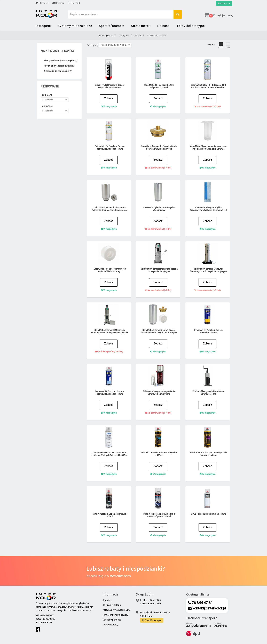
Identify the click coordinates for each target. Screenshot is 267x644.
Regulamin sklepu (112, 605)
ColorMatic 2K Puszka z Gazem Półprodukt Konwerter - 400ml (110, 148)
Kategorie (44, 26)
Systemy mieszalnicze (75, 26)
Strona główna (106, 36)
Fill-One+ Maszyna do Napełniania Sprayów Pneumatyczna (159, 393)
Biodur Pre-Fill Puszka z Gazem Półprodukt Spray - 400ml (110, 87)
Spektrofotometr (112, 26)
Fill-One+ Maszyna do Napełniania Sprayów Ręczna (208, 393)
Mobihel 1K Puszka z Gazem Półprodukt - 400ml (159, 454)
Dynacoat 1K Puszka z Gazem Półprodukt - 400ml (208, 332)
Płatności (42, 3)
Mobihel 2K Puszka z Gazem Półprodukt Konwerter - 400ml (208, 454)
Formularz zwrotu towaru (115, 615)
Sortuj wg (92, 45)
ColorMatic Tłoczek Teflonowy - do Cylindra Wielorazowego (110, 270)
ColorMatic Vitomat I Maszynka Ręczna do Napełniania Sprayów (159, 270)
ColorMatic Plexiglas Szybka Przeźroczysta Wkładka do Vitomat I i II (208, 209)
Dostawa (58, 3)
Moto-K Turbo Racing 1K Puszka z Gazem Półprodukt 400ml (159, 515)
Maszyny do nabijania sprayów (61, 61)
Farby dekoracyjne (191, 26)
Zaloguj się (224, 3)
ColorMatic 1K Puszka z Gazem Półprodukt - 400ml (159, 87)
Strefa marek (141, 26)
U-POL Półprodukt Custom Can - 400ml (208, 514)
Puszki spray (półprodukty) (59, 66)
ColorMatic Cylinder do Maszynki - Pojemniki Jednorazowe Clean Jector (110, 209)
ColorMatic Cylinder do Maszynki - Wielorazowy (159, 209)
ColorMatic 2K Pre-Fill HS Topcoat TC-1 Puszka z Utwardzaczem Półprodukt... (208, 87)
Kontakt (74, 3)
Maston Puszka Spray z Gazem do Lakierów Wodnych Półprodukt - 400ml (110, 454)
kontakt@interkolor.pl (209, 608)
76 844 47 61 (202, 603)
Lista (228, 45)
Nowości (164, 26)
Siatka (221, 45)
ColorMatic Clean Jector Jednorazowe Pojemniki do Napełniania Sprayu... (208, 148)
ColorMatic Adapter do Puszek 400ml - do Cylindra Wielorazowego (159, 148)
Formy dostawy (110, 625)
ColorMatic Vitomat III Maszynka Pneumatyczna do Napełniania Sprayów (110, 332)
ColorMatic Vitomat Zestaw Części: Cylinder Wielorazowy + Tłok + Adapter (159, 332)
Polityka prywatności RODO (116, 610)
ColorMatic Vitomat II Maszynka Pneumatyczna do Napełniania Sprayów (208, 270)
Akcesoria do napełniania (58, 71)
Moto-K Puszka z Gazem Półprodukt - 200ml (110, 515)
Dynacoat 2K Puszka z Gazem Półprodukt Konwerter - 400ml (110, 393)
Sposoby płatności (112, 620)
